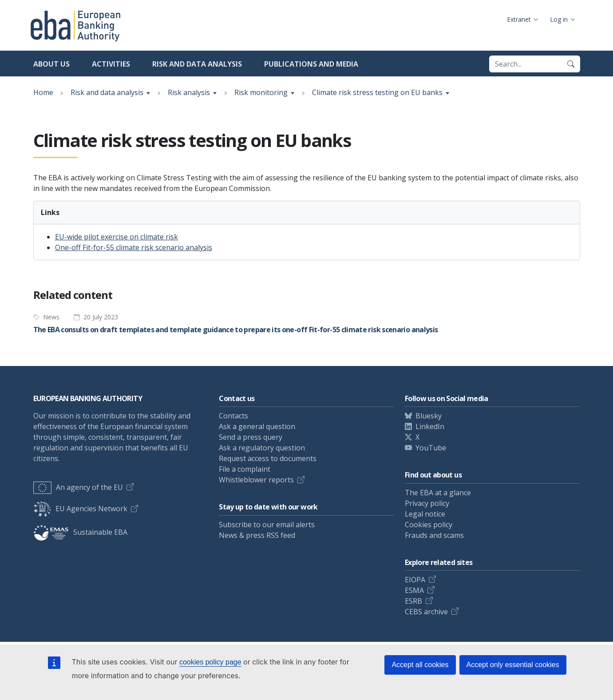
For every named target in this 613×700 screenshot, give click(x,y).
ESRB (413, 601)
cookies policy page (210, 662)
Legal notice (425, 514)
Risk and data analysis (197, 64)
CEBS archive (426, 612)
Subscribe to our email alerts (267, 525)
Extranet (519, 19)
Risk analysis (189, 92)
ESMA (414, 590)
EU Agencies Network (80, 509)
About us (51, 64)
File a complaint (245, 469)
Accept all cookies (420, 665)
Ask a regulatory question (262, 448)
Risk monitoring (261, 92)
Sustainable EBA (80, 532)
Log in (559, 19)
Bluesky (429, 416)
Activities (111, 64)
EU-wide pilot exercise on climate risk (117, 237)
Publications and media (311, 64)
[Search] (571, 64)
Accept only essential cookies (513, 665)
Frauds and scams (434, 535)
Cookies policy (429, 525)
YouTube (431, 448)
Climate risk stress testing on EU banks (377, 92)
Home (43, 92)
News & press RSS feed (257, 535)
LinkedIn (430, 426)
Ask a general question (257, 426)
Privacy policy (427, 503)
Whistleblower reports (256, 480)
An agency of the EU (78, 487)
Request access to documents (268, 458)
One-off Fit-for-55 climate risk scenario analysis (134, 247)
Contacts (233, 416)
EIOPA (415, 580)
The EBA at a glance (438, 493)
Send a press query (251, 437)
